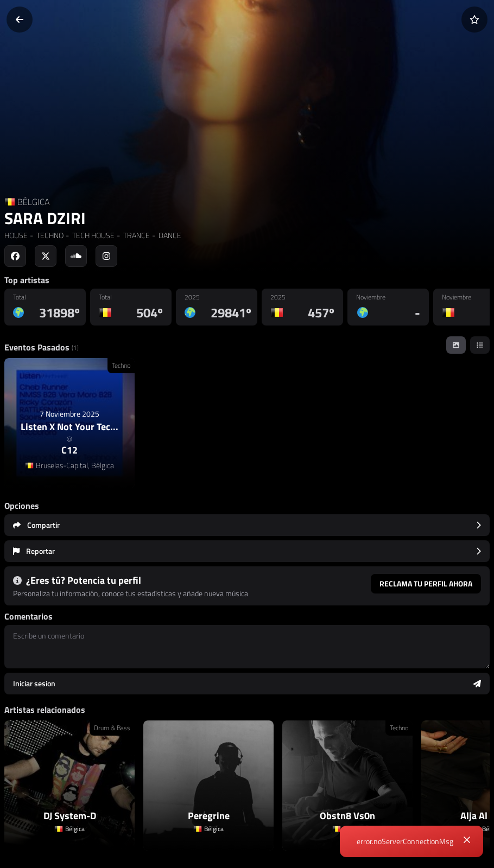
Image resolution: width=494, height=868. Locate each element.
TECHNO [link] (49, 235)
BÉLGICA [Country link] (33, 202)
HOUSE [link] (16, 235)
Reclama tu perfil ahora (426, 583)
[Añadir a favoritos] (474, 20)
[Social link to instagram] (106, 256)
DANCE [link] (169, 235)
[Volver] (20, 20)
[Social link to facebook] (15, 256)
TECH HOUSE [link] (93, 235)
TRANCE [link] (136, 235)
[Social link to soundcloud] (76, 256)
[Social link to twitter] (46, 256)
